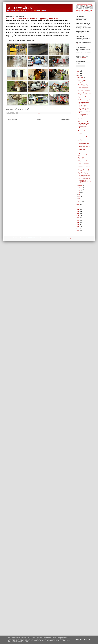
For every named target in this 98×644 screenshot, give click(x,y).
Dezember (81, 77)
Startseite (39, 119)
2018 (78, 212)
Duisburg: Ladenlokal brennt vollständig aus (84, 91)
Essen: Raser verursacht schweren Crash (83, 164)
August (80, 189)
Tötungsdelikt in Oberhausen (84, 179)
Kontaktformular (80, 44)
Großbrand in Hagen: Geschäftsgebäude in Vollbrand (83, 132)
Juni (79, 193)
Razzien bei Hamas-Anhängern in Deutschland (85, 109)
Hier (76, 55)
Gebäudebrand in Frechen (84, 156)
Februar (80, 200)
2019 (78, 210)
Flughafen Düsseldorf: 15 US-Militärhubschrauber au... (84, 106)
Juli (79, 191)
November (81, 79)
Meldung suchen (80, 66)
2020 (78, 208)
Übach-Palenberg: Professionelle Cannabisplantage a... (83, 142)
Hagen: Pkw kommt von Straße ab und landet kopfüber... (85, 154)
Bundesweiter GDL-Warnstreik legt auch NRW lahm (85, 139)
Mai (79, 195)
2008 (78, 230)
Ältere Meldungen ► (66, 119)
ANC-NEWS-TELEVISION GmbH (31, 238)
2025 (78, 72)
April (79, 196)
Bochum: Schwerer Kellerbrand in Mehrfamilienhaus (85, 94)
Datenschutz (84, 57)
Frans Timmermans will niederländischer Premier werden (84, 116)
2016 (78, 215)
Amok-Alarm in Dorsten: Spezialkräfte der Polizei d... (85, 119)
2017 (78, 214)
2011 (78, 225)
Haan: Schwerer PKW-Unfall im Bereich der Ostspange (85, 136)
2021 (78, 206)
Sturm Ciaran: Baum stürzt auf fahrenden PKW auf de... (84, 173)
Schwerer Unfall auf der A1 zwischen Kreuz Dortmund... (85, 124)
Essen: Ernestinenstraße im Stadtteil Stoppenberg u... (84, 146)
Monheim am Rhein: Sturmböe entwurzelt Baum (85, 176)
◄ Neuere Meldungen (12, 119)
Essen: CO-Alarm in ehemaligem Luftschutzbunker (82, 82)
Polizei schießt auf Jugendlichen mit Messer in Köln (84, 182)
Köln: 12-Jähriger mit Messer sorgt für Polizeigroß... (84, 85)
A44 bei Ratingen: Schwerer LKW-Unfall (84, 161)
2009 (78, 228)
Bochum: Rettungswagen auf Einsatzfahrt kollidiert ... (84, 158)
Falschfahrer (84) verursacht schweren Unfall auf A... (84, 100)
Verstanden (87, 640)
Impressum (54, 238)
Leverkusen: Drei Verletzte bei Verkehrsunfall (84, 149)
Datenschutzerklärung (66, 238)
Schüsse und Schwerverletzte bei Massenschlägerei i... (84, 170)
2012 (78, 223)
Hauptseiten (85, 33)
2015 (78, 217)
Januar (80, 202)
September (81, 187)
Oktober (80, 185)
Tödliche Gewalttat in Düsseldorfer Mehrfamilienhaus (83, 128)
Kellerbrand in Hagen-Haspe (84, 122)
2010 (78, 226)
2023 (78, 76)
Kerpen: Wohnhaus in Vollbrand (85, 151)
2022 (78, 204)
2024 (78, 74)
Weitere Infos (79, 640)
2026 (78, 70)
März (80, 198)
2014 (78, 219)
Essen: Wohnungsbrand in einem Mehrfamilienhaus (84, 88)
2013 (78, 221)
